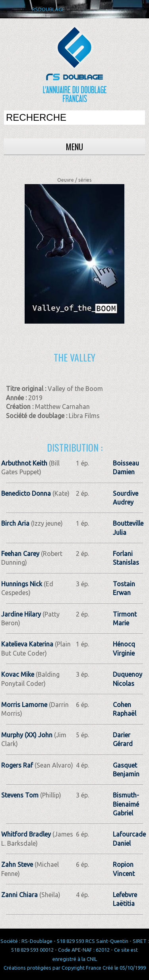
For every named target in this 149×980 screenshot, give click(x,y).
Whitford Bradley (26, 834)
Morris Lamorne (24, 705)
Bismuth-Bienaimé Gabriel (126, 804)
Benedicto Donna (26, 493)
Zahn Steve (17, 864)
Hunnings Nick (22, 584)
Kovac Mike (18, 674)
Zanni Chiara (19, 895)
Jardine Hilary (21, 614)
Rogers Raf (17, 765)
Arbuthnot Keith (24, 463)
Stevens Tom (20, 795)
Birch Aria (15, 523)
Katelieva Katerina (27, 644)
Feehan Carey (20, 554)
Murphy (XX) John (27, 735)
